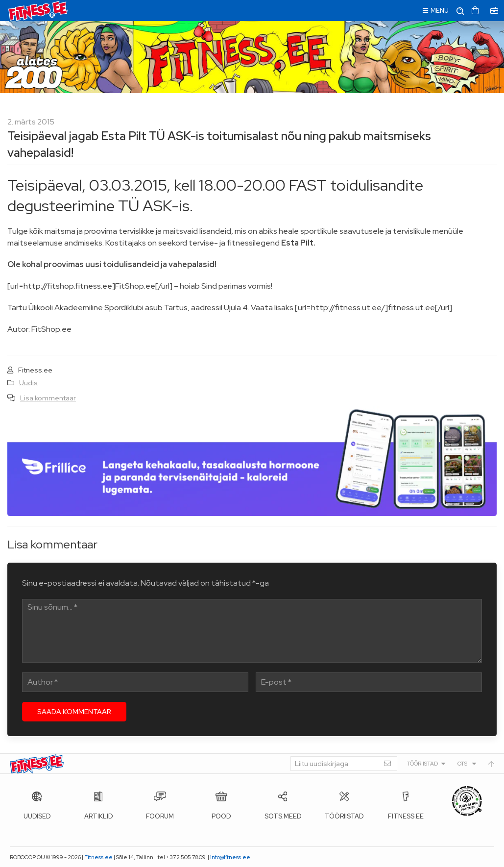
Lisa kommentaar (48, 398)
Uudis (28, 383)
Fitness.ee (98, 857)
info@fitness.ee (230, 857)
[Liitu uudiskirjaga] (344, 764)
